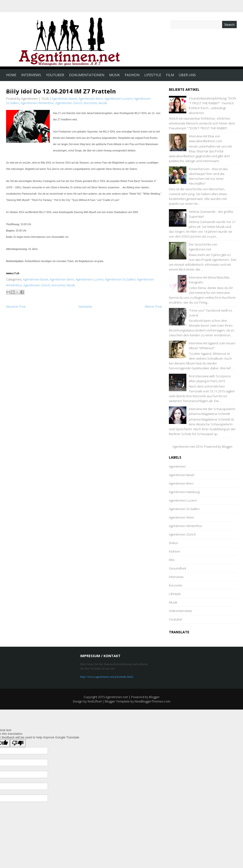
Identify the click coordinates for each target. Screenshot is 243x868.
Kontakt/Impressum (25, 89)
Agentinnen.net (117, 697)
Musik (114, 75)
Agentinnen (177, 466)
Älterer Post (153, 306)
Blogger (227, 446)
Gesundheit (178, 568)
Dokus (173, 543)
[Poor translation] (18, 743)
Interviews (31, 75)
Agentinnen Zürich (69, 103)
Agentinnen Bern (91, 99)
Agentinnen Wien (181, 517)
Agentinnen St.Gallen (120, 279)
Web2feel (95, 701)
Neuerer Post (16, 306)
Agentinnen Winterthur (37, 103)
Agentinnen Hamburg (184, 492)
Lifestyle (153, 75)
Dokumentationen (87, 75)
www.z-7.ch (13, 273)
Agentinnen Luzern (118, 99)
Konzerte (91, 103)
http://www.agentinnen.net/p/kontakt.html (107, 677)
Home (11, 75)
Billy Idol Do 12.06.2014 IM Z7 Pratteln (61, 91)
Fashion (132, 75)
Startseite (85, 306)
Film (170, 75)
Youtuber (55, 75)
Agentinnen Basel (64, 99)
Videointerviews (180, 611)
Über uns (187, 75)
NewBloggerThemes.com (152, 701)
